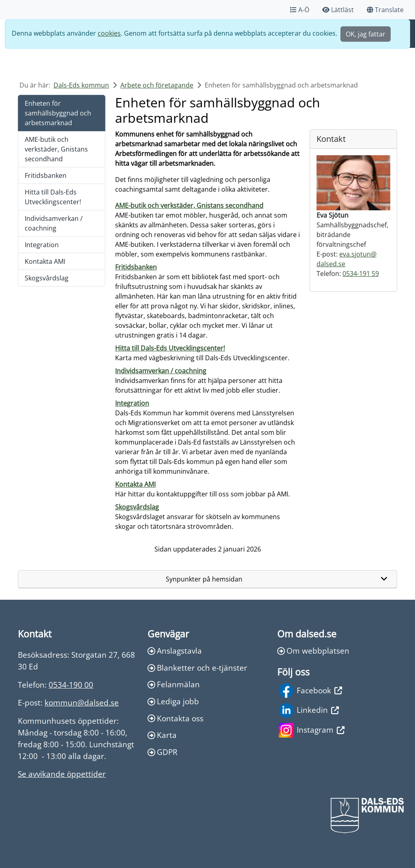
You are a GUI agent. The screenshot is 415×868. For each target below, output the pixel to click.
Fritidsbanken (46, 175)
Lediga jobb (173, 701)
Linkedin (309, 710)
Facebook (310, 691)
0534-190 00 (71, 685)
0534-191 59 (361, 274)
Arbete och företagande (157, 85)
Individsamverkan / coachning (54, 223)
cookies (109, 33)
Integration (42, 245)
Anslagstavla (175, 651)
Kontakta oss (175, 718)
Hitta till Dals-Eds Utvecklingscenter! (53, 197)
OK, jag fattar (366, 34)
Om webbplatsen (313, 651)
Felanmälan (174, 684)
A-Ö (300, 10)
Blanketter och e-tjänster (197, 668)
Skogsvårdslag (47, 278)
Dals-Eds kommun (81, 85)
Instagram (312, 730)
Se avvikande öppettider (62, 774)
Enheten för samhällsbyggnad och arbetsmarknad (58, 113)
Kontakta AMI (45, 261)
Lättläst (338, 10)
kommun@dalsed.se (82, 702)
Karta (162, 735)
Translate (385, 10)
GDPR (163, 752)
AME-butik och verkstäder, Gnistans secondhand (56, 149)
